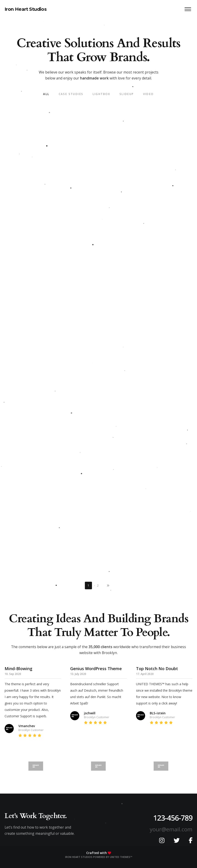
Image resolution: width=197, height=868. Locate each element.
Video (148, 94)
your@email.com (171, 829)
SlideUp (127, 94)
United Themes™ (121, 857)
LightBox (101, 94)
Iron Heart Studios (26, 9)
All (46, 94)
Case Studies (71, 94)
